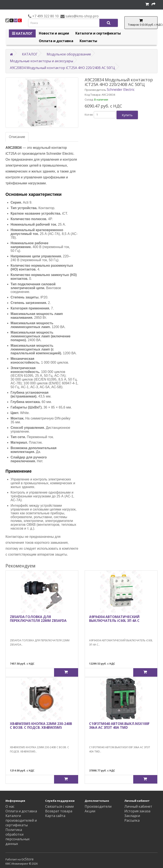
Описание (17, 137)
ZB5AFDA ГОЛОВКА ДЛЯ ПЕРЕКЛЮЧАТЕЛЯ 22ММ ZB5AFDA (38, 619)
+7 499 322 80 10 (45, 16)
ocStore (27, 859)
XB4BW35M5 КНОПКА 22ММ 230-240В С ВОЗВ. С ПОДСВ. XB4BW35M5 (41, 726)
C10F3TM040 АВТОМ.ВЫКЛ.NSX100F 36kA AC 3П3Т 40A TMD (119, 726)
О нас (10, 806)
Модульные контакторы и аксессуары (41, 61)
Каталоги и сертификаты (98, 33)
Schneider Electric (121, 90)
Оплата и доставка (56, 41)
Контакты (88, 41)
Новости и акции (54, 33)
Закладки (132, 816)
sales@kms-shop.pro (82, 16)
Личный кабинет (138, 806)
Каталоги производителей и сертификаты (21, 820)
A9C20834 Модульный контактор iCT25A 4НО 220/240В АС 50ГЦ (62, 68)
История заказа (137, 811)
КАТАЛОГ (22, 33)
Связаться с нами (59, 806)
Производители (98, 806)
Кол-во (89, 115)
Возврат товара (59, 811)
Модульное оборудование (69, 54)
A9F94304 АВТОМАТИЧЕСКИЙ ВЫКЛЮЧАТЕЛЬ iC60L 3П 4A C (114, 619)
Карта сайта (55, 816)
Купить (127, 115)
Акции (90, 811)
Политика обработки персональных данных (18, 837)
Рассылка (132, 820)
